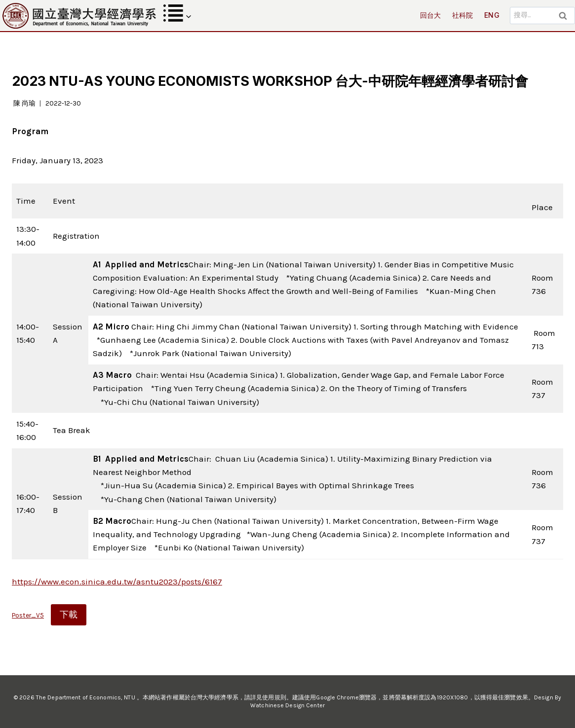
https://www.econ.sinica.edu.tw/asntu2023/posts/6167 (117, 582)
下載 (69, 615)
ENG (492, 15)
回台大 (431, 15)
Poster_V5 (28, 615)
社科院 (463, 15)
